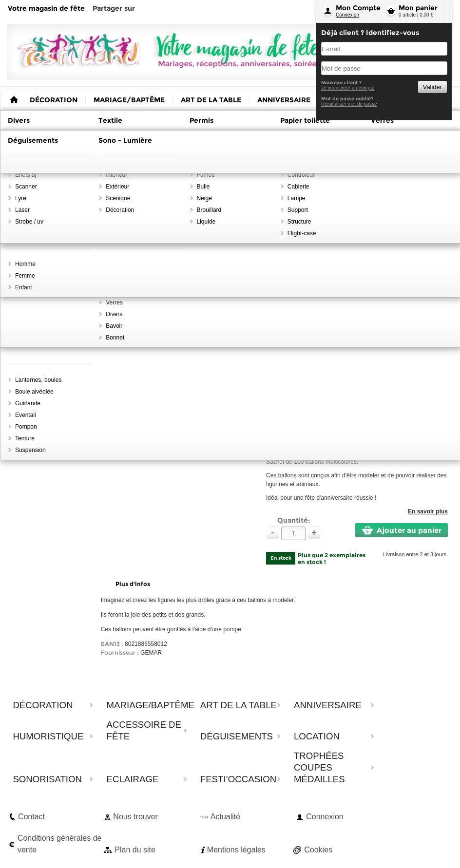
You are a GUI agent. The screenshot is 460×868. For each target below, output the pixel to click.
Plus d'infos (133, 584)
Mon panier (418, 8)
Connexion (347, 15)
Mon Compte (358, 8)
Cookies (318, 850)
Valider (432, 87)
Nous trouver (135, 817)
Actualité (225, 817)
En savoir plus (428, 511)
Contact (31, 817)
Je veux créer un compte (348, 88)
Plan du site (135, 850)
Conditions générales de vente (60, 844)
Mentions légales (236, 850)
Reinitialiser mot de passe (349, 104)
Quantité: (294, 520)
